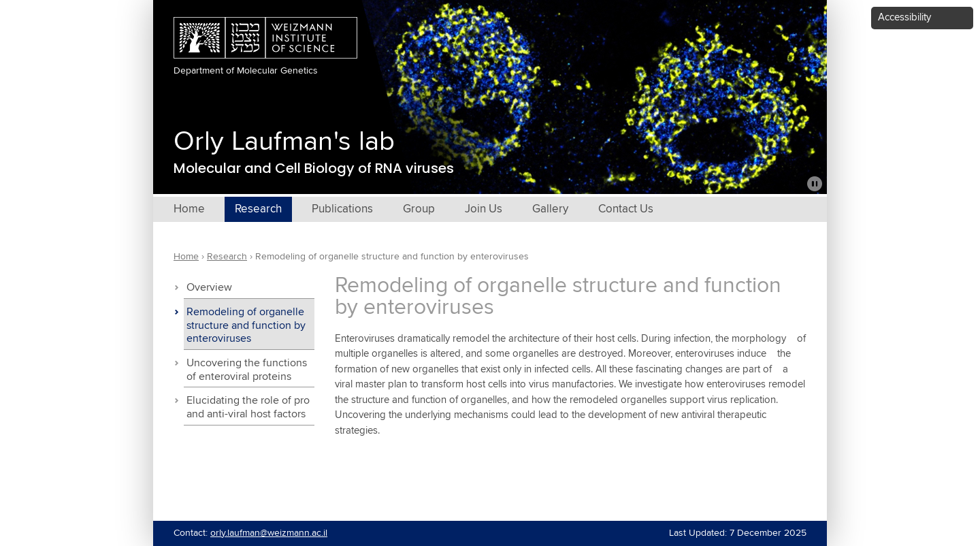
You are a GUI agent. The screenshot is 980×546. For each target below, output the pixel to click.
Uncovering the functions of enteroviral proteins (247, 370)
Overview (209, 288)
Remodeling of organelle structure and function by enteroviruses (246, 326)
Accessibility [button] (904, 17)
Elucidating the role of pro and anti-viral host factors (248, 407)
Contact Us (626, 209)
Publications (342, 209)
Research (258, 209)
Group (419, 209)
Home (189, 209)
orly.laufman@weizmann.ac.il (269, 533)
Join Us (484, 209)
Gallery (550, 209)
